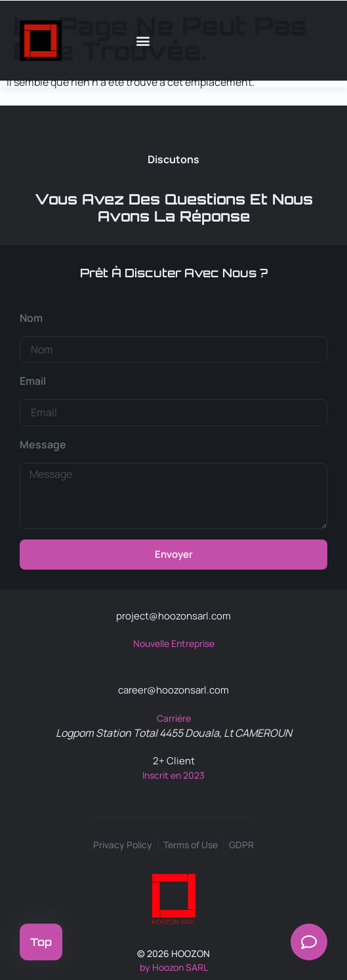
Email (33, 381)
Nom (31, 318)
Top (41, 942)
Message (43, 444)
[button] (143, 40)
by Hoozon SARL (174, 967)
